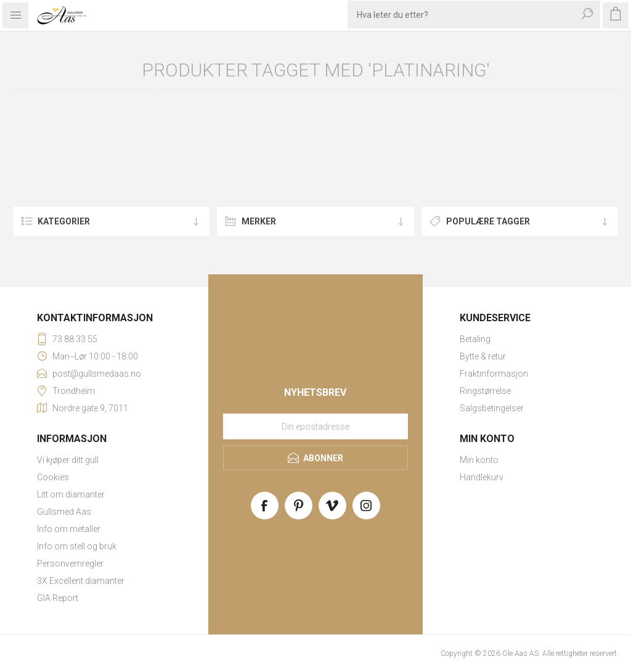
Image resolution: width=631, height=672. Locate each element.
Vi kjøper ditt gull (68, 460)
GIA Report (58, 598)
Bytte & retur (483, 356)
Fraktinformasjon (494, 374)
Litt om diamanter (71, 494)
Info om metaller (69, 529)
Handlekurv (482, 477)
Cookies (53, 477)
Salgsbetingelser (492, 408)
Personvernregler (70, 563)
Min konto (479, 460)
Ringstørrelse (485, 391)
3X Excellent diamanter (81, 581)
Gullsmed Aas (64, 512)
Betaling (475, 339)
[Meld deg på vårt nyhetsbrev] (315, 427)
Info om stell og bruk (77, 546)
